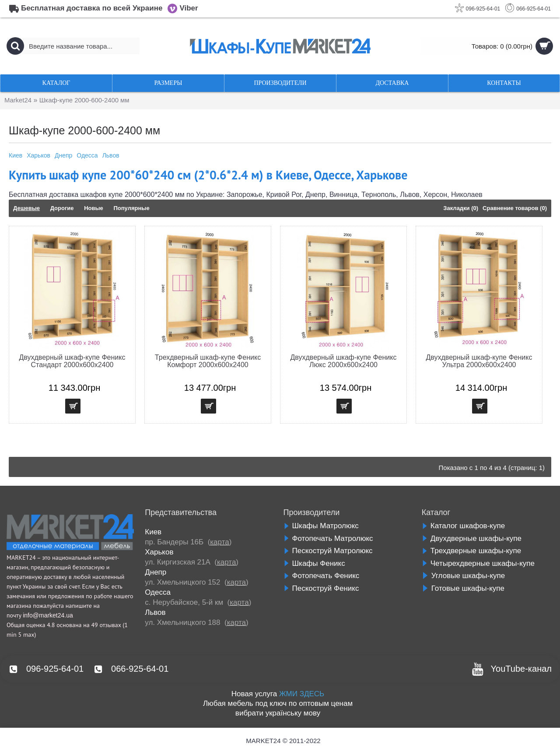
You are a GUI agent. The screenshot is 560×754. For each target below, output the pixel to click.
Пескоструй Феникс (321, 588)
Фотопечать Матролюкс (328, 538)
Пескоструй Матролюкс (328, 551)
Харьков (38, 155)
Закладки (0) (461, 208)
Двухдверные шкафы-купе (472, 538)
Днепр (63, 155)
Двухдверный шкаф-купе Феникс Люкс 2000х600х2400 (344, 361)
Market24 (19, 100)
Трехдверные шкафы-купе (471, 551)
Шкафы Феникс (314, 563)
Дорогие (62, 208)
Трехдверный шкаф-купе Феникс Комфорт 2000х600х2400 (208, 361)
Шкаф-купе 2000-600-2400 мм (90, 100)
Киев (16, 155)
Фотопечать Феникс (322, 576)
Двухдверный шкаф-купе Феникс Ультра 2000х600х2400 (479, 361)
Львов (111, 155)
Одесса (87, 155)
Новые (94, 208)
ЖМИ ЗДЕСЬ (302, 694)
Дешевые (26, 208)
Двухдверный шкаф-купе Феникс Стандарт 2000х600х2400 (72, 361)
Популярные (131, 208)
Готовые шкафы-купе (463, 588)
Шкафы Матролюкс (321, 526)
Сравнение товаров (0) (515, 208)
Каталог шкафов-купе (463, 526)
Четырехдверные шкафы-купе (478, 563)
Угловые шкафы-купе (463, 576)
